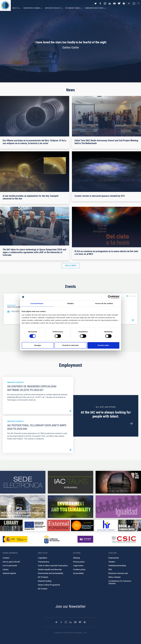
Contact (6, 558)
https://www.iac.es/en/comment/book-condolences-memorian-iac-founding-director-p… (130, 525)
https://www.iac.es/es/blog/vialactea (124, 3)
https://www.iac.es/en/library (11, 525)
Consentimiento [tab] (37, 303)
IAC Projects (43, 577)
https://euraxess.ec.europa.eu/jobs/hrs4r (106, 525)
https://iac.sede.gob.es (23, 482)
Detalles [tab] (70, 303)
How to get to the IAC (11, 562)
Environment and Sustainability (51, 573)
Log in (134, 3)
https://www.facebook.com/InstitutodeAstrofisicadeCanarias (100, 3)
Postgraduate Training (73, 8)
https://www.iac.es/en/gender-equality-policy (118, 507)
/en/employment (131, 424)
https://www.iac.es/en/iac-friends (82, 525)
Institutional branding (117, 566)
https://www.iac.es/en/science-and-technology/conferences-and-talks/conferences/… (118, 482)
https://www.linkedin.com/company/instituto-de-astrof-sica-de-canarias (110, 3)
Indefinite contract (15, 382)
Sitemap (77, 558)
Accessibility (78, 573)
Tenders (112, 562)
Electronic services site (118, 573)
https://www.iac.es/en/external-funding (59, 525)
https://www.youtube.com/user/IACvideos (114, 3)
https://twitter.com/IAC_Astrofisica (96, 3)
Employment (114, 558)
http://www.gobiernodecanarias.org (52, 539)
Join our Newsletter (71, 606)
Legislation (43, 558)
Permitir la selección (71, 345)
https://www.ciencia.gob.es (15, 539)
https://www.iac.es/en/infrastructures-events (23, 507)
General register (9, 573)
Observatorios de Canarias (32, 8)
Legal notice (78, 566)
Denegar (38, 345)
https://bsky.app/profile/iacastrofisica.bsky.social (119, 3)
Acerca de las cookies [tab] (104, 303)
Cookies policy (79, 570)
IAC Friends (43, 589)
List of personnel (10, 566)
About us (15, 8)
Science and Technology (53, 8)
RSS (110, 570)
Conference (11, 305)
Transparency (44, 562)
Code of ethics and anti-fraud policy (53, 566)
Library (6, 570)
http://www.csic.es (124, 539)
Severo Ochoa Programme (49, 585)
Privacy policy (79, 562)
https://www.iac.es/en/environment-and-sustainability (70, 507)
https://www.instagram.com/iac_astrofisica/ (105, 3)
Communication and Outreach (94, 8)
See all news (71, 266)
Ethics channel (114, 577)
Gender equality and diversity (50, 570)
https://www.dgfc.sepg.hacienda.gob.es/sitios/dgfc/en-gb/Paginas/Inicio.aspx (35, 525)
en (129, 3)
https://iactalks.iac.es (70, 482)
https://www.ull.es (86, 539)
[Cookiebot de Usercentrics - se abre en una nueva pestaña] (110, 297)
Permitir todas (103, 345)
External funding (45, 581)
